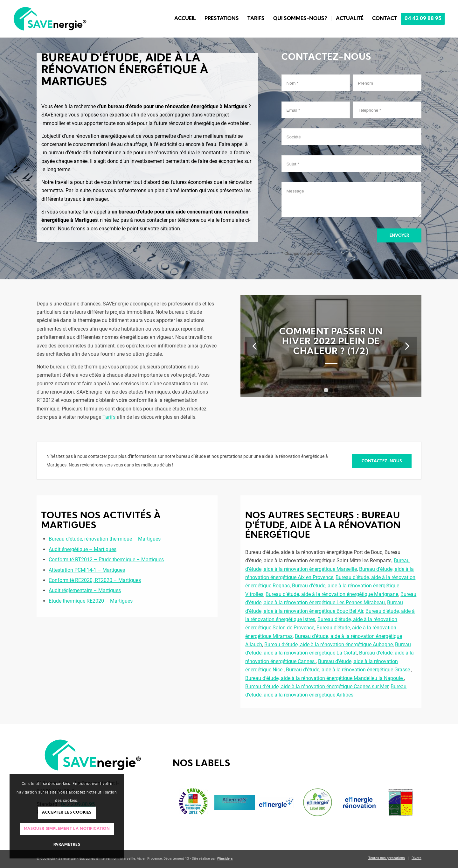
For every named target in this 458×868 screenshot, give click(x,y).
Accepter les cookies (67, 813)
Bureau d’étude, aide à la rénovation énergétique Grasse (349, 670)
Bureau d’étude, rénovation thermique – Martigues (105, 539)
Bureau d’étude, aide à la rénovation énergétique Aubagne (329, 644)
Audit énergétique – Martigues (83, 549)
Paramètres (67, 845)
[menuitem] (185, 19)
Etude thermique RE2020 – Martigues (91, 601)
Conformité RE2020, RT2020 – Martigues (95, 580)
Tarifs (109, 417)
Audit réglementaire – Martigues (85, 590)
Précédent (255, 346)
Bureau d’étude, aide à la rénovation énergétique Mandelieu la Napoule (325, 678)
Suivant (407, 346)
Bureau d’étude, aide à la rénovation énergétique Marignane (332, 594)
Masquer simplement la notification (67, 829)
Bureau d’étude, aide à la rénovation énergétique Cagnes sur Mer (317, 686)
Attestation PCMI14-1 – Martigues (87, 570)
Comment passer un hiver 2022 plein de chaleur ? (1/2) (331, 342)
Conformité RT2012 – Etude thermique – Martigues (106, 560)
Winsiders (225, 859)
